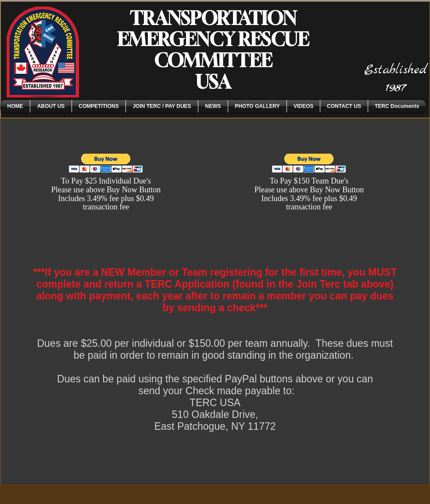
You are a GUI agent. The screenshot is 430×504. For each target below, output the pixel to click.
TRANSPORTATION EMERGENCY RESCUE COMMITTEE (213, 39)
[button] (51, 106)
